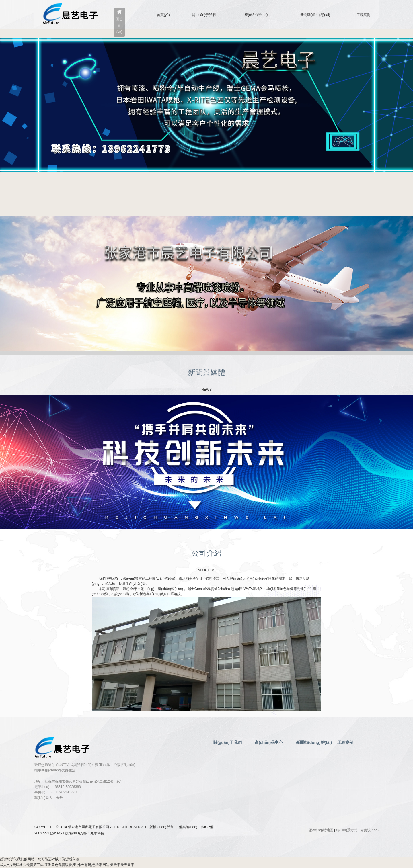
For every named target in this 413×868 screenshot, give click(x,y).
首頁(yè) (163, 15)
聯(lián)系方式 (347, 830)
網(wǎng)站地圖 (321, 830)
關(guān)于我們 (204, 15)
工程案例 (363, 15)
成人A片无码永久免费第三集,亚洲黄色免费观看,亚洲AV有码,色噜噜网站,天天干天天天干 (67, 865)
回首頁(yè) (119, 26)
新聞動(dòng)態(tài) (315, 15)
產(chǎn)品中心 (256, 15)
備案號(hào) (369, 830)
